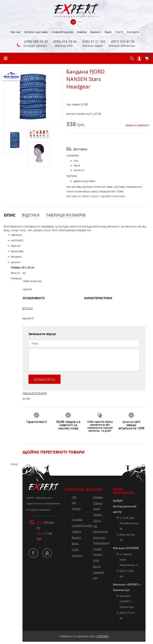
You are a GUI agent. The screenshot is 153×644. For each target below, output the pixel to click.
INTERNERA (102, 636)
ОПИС (10, 215)
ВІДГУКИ (31, 215)
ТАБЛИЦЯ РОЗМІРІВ (66, 215)
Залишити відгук (44, 379)
